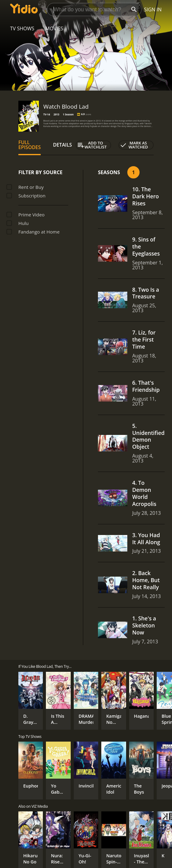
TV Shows (22, 28)
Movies (54, 28)
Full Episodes (30, 145)
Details (62, 145)
